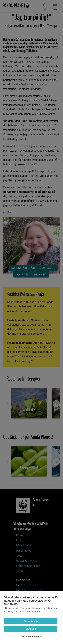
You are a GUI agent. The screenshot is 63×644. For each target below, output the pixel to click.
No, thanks (31, 629)
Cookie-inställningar (31, 637)
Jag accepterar (31, 621)
